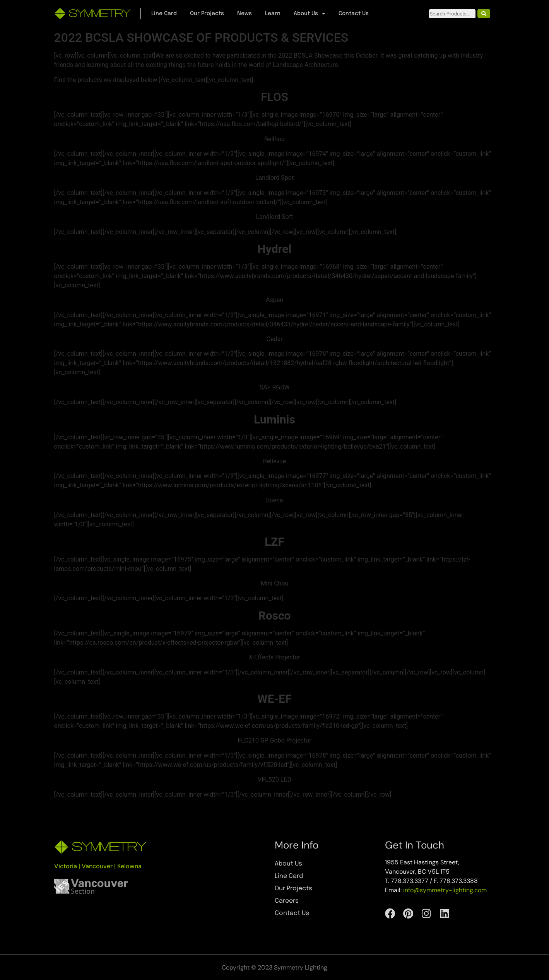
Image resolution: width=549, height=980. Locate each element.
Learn (273, 14)
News (245, 14)
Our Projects (207, 14)
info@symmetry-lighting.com (445, 890)
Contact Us (354, 14)
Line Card (164, 14)
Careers (287, 901)
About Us (310, 14)
